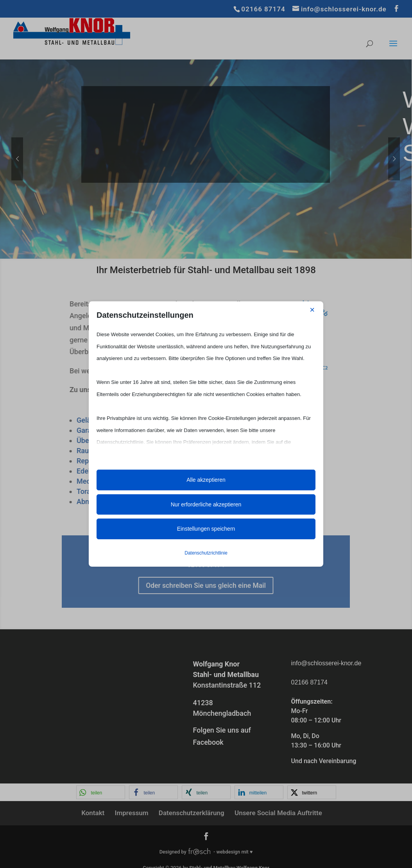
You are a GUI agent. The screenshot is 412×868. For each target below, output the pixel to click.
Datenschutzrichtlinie (206, 553)
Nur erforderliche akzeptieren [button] (206, 504)
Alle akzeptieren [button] (206, 480)
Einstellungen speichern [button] (206, 529)
